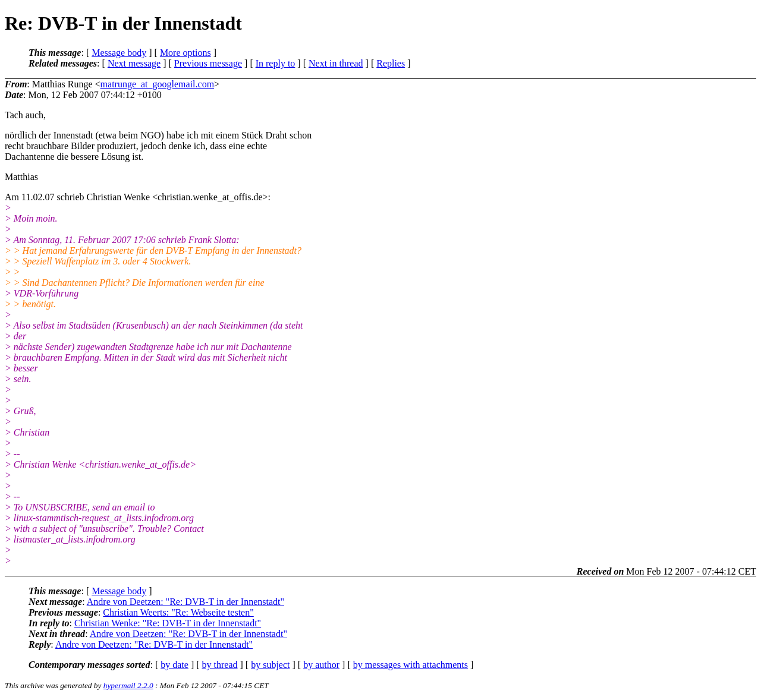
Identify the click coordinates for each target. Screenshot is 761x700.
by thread (220, 665)
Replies (391, 63)
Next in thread (336, 63)
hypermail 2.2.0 (128, 685)
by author (321, 665)
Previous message (208, 63)
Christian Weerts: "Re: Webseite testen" (178, 612)
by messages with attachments (411, 665)
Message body (119, 53)
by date (174, 665)
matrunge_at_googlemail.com (158, 84)
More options (185, 53)
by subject (270, 665)
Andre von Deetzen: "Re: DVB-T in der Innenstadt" (185, 602)
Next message (134, 63)
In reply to (276, 63)
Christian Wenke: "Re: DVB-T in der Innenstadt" (168, 623)
